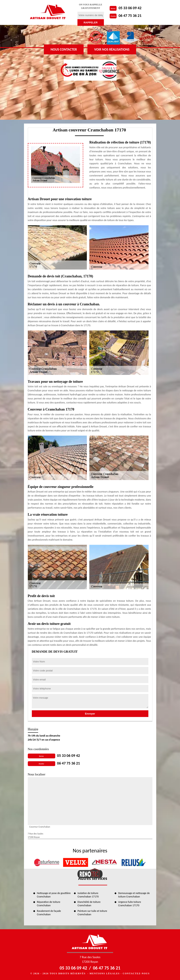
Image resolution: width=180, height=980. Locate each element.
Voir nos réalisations (112, 49)
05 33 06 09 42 (130, 8)
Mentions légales (105, 973)
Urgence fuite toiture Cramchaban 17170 (130, 904)
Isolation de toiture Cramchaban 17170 (88, 895)
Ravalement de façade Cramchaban (49, 913)
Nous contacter (64, 49)
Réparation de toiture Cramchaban (49, 904)
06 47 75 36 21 (130, 16)
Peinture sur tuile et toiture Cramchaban (92, 913)
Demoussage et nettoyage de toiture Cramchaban (134, 895)
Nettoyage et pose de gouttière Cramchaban (54, 895)
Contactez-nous (136, 973)
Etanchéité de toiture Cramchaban (89, 904)
